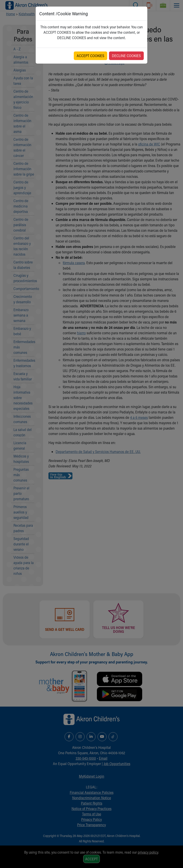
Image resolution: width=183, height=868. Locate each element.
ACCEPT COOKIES (90, 56)
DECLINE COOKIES (126, 56)
